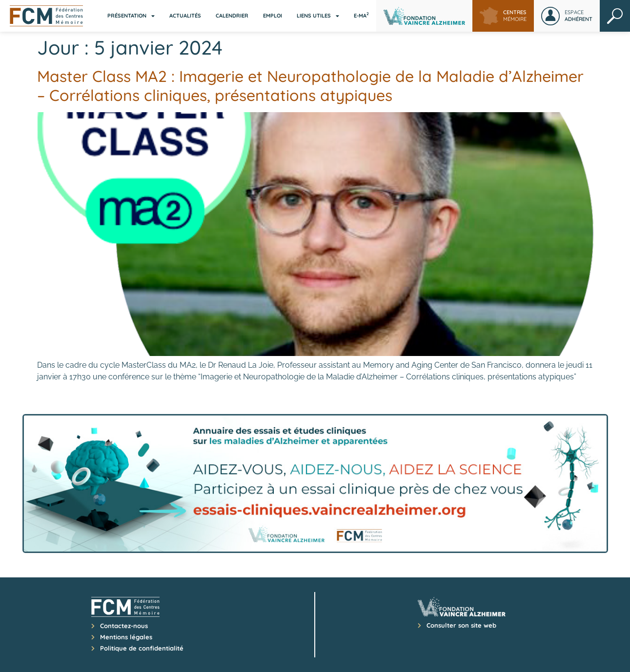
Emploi (273, 16)
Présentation (131, 16)
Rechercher (615, 16)
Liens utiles (318, 16)
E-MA (361, 15)
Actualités (185, 16)
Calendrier (232, 16)
